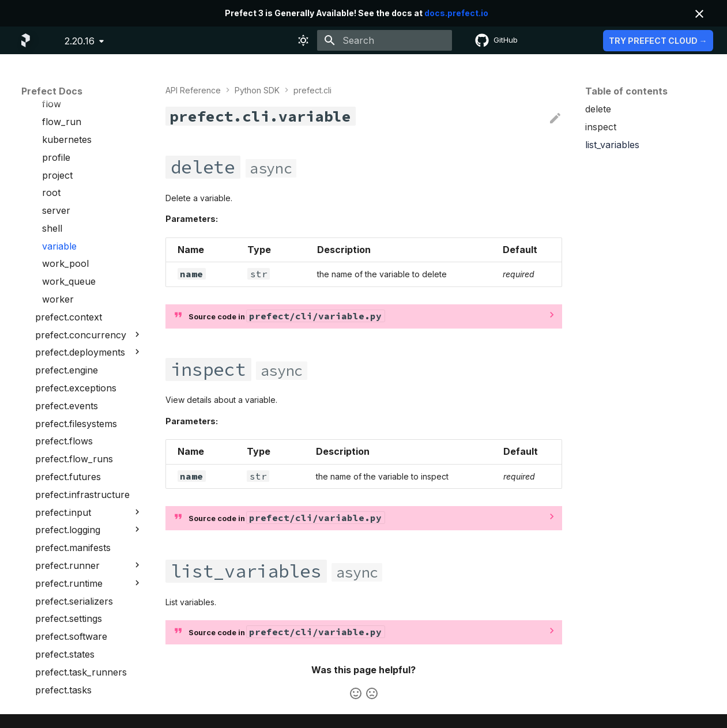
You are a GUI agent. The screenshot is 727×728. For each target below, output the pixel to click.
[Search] (385, 40)
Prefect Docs (52, 91)
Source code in (287, 316)
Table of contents (626, 91)
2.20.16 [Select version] (80, 41)
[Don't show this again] (699, 14)
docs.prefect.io (456, 13)
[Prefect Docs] (26, 40)
